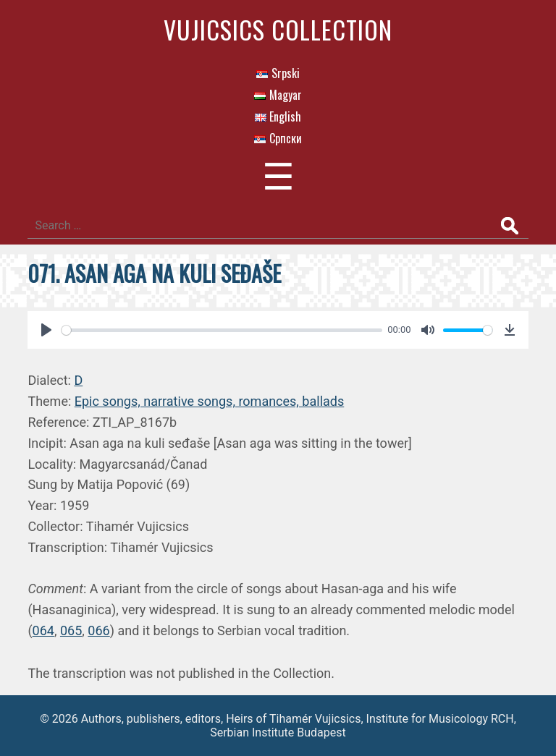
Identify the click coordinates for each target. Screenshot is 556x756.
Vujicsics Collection (278, 29)
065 (71, 630)
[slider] (222, 330)
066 (98, 630)
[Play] (46, 330)
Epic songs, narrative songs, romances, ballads (210, 401)
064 (43, 630)
